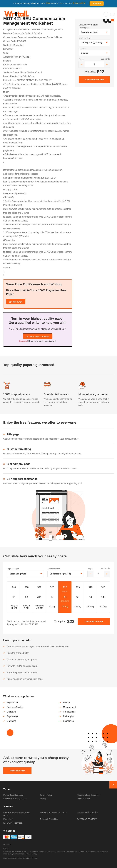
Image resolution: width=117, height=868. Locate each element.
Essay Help (8, 819)
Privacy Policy (46, 795)
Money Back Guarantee (13, 795)
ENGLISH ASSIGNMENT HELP (53, 812)
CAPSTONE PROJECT (87, 819)
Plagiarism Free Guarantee (88, 795)
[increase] (107, 64)
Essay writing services (13, 823)
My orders (106, 14)
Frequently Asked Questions (15, 799)
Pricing (43, 799)
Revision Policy (83, 799)
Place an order (17, 771)
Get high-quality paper (38, 337)
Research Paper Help (49, 819)
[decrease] (82, 64)
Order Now (97, 4)
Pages (81, 59)
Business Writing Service (87, 812)
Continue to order (94, 622)
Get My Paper (16, 302)
